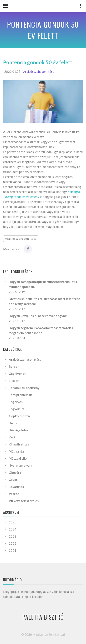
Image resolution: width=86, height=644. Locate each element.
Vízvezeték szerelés (24, 501)
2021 (13, 550)
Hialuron (15, 423)
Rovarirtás (16, 487)
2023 (13, 536)
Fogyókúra (17, 409)
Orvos (13, 480)
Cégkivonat (17, 374)
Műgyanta (16, 451)
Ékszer (14, 381)
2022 (13, 543)
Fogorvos (16, 402)
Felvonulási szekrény (24, 388)
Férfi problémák (20, 395)
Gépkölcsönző (19, 416)
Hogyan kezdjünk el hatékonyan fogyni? (38, 316)
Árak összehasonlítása (39, 72)
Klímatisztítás (19, 444)
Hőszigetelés (18, 430)
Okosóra (15, 473)
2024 (13, 529)
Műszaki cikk (18, 458)
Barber (14, 366)
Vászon (14, 494)
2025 (13, 522)
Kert (12, 437)
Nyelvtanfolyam (20, 465)
